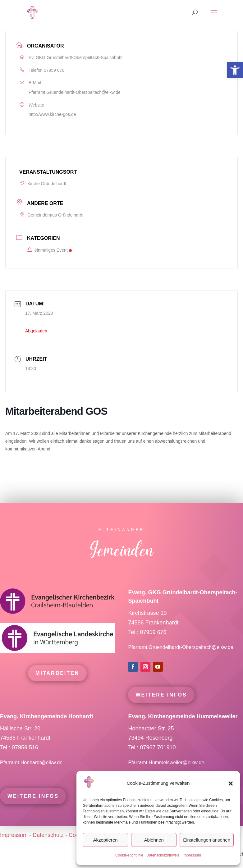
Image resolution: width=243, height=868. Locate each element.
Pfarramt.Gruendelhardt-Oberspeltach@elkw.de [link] (75, 92)
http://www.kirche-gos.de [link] (52, 114)
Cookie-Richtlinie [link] (129, 855)
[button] (231, 783)
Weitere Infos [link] (161, 706)
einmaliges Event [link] (49, 250)
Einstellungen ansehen (207, 840)
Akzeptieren (105, 840)
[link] (235, 70)
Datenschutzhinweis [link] (163, 855)
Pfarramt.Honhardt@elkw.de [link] (32, 774)
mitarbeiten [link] (57, 685)
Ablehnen (154, 840)
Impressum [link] (192, 855)
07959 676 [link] (54, 70)
